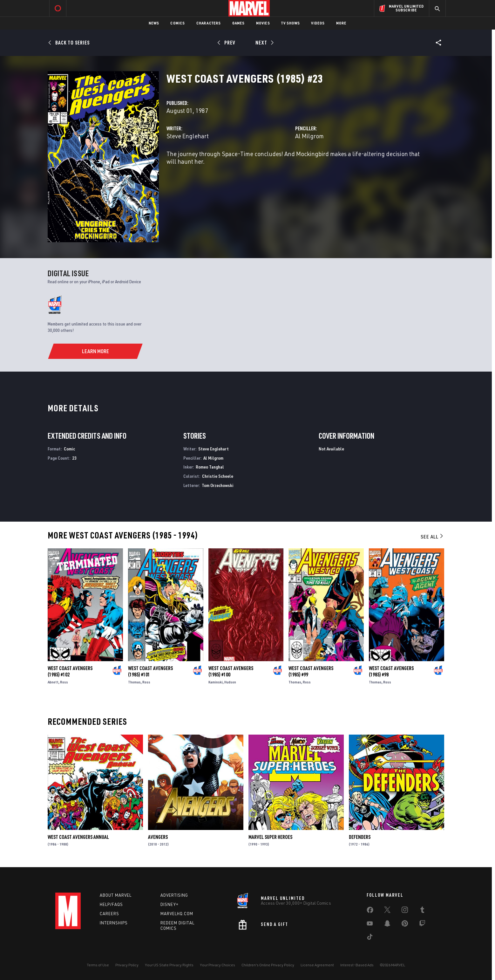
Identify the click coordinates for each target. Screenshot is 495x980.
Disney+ (170, 904)
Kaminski (216, 682)
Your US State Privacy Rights (169, 965)
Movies (263, 23)
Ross (64, 682)
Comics (177, 23)
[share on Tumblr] (422, 911)
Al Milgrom (309, 136)
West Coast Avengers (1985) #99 (311, 671)
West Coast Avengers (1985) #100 (231, 671)
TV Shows (291, 23)
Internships (114, 923)
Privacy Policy (127, 965)
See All (432, 537)
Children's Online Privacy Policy (268, 965)
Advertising (174, 895)
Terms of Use (98, 965)
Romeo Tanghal (210, 467)
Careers (109, 914)
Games (238, 23)
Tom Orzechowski (218, 485)
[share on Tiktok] (370, 938)
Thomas (134, 682)
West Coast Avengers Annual (78, 837)
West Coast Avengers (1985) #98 (391, 671)
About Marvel (116, 895)
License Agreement (317, 965)
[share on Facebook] (370, 911)
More (341, 23)
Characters (209, 23)
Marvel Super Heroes (270, 837)
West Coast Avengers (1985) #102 (70, 671)
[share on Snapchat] (387, 925)
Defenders (360, 837)
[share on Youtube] (370, 925)
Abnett (53, 682)
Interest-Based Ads (357, 965)
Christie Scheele (218, 476)
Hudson (230, 682)
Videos (318, 23)
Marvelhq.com (177, 914)
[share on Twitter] (387, 911)
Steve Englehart (188, 136)
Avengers (158, 837)
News (154, 23)
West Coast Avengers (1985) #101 (150, 671)
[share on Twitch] (422, 925)
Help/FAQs (111, 904)
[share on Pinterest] (405, 925)
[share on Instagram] (405, 911)
